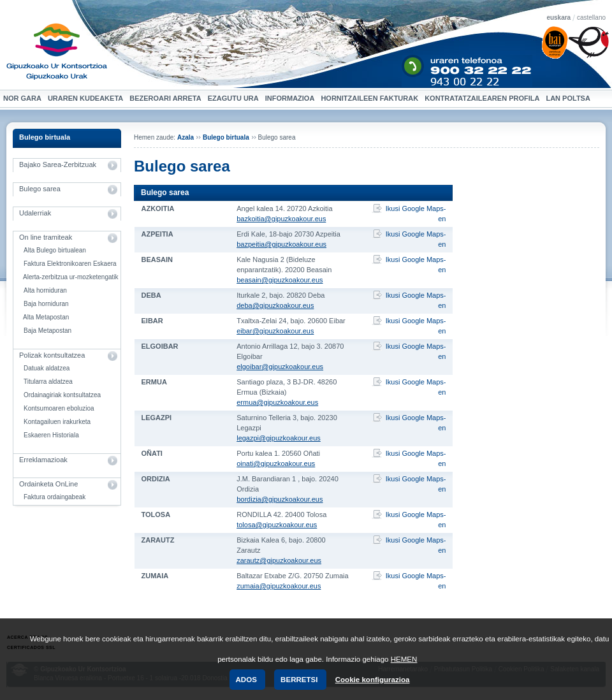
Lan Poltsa (569, 98)
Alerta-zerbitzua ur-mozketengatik (71, 277)
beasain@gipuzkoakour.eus (280, 280)
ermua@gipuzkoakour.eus (277, 402)
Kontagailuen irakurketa (57, 422)
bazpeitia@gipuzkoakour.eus (281, 244)
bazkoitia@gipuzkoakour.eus (281, 219)
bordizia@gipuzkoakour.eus (280, 499)
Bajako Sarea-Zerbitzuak (58, 164)
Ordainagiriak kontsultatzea (62, 395)
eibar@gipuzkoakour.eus (275, 331)
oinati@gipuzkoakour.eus (276, 463)
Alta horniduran (45, 290)
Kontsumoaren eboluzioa (59, 408)
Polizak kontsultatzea (52, 355)
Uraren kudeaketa (87, 98)
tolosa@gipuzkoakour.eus (277, 525)
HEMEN (404, 659)
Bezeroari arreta (167, 98)
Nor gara (24, 98)
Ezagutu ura (235, 98)
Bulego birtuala (45, 137)
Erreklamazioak (43, 460)
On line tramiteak (46, 237)
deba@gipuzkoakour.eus (275, 305)
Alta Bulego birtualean (55, 250)
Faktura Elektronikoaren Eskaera (70, 264)
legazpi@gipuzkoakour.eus (279, 438)
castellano (591, 18)
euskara (558, 18)
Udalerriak (35, 213)
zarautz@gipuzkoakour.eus (279, 560)
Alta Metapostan (46, 317)
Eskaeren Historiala (51, 435)
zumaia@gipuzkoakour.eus (279, 586)
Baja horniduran (46, 304)
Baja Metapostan (47, 331)
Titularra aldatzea (48, 382)
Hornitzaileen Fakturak (371, 98)
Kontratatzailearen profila (482, 98)
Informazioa (292, 98)
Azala (186, 137)
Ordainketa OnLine (48, 484)
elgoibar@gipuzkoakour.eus (280, 367)
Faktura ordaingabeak (55, 497)
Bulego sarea (40, 189)
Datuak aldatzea (47, 368)
